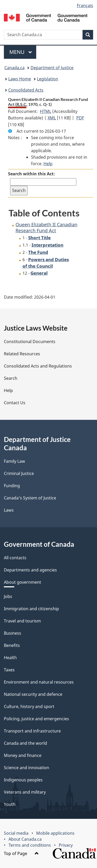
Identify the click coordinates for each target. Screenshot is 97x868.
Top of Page (21, 853)
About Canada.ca (25, 839)
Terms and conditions (30, 845)
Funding (12, 486)
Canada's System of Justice (30, 498)
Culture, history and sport (29, 706)
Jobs (8, 596)
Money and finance (23, 755)
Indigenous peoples (23, 780)
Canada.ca (14, 68)
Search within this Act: (31, 174)
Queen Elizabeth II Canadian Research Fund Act (46, 227)
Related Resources (22, 354)
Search (11, 378)
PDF (80, 118)
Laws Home (20, 79)
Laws (9, 510)
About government (23, 582)
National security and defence (33, 694)
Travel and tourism (22, 621)
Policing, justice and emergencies (36, 719)
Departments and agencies (30, 570)
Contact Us (15, 403)
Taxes (9, 670)
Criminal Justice (19, 473)
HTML (46, 111)
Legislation (48, 79)
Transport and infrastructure (32, 731)
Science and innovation (27, 768)
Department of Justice (52, 68)
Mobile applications (55, 833)
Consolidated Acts (26, 90)
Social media (16, 833)
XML (52, 118)
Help (48, 164)
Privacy (66, 845)
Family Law (14, 461)
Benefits (12, 645)
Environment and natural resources (39, 682)
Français (85, 5)
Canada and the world (25, 743)
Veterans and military (25, 792)
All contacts (15, 558)
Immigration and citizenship (31, 609)
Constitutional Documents (30, 342)
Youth (10, 804)
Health (10, 658)
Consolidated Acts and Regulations (38, 366)
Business (13, 633)
